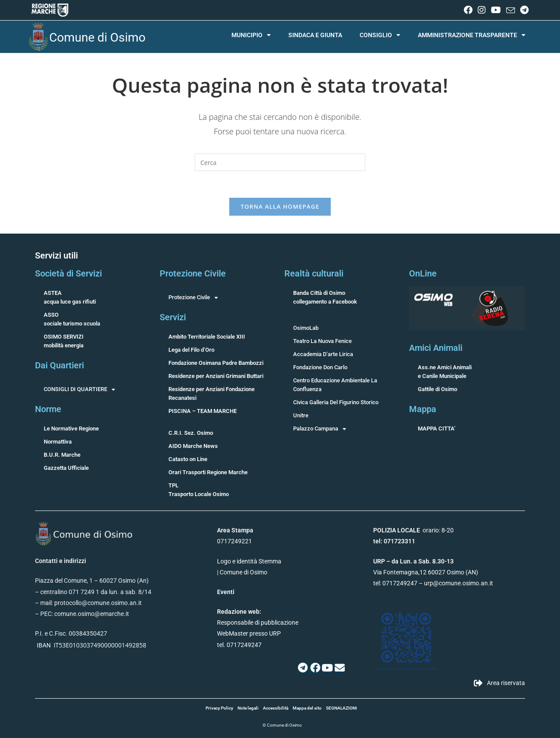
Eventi (226, 592)
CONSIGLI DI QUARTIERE (79, 389)
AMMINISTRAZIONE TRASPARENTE (472, 35)
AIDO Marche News (193, 446)
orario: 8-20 (413, 530)
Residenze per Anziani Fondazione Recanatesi (212, 393)
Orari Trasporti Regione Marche (208, 472)
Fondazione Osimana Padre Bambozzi (216, 363)
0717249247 (400, 583)
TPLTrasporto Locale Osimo (199, 490)
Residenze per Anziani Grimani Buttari (216, 376)
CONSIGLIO (380, 35)
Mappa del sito (307, 708)
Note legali (248, 708)
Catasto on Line (188, 459)
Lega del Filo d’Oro (191, 350)
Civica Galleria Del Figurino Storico (336, 402)
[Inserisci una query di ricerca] (280, 162)
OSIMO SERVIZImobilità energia (64, 341)
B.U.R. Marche (62, 455)
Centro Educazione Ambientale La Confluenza (335, 385)
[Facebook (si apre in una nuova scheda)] (468, 10)
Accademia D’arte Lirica (323, 354)
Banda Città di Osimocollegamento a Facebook (325, 297)
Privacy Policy (219, 708)
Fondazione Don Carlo (320, 367)
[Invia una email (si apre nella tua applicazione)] (511, 10)
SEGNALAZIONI (341, 708)
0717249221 (234, 541)
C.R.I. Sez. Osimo (191, 433)
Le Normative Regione (71, 428)
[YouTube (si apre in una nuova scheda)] (496, 10)
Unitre (301, 415)
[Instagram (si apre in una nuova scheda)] (482, 10)
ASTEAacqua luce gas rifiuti (70, 297)
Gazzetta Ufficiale (66, 468)
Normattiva (58, 442)
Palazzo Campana (320, 429)
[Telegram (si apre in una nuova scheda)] (523, 10)
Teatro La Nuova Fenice (322, 341)
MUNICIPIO (251, 35)
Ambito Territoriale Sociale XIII (207, 337)
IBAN (44, 645)
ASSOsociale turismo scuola (72, 319)
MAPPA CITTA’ (437, 428)
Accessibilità (276, 708)
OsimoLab (306, 328)
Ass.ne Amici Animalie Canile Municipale (445, 372)
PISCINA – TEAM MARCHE (203, 411)
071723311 (399, 541)
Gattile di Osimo (437, 389)
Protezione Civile (193, 297)
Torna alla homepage (280, 206)
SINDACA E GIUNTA (315, 35)
